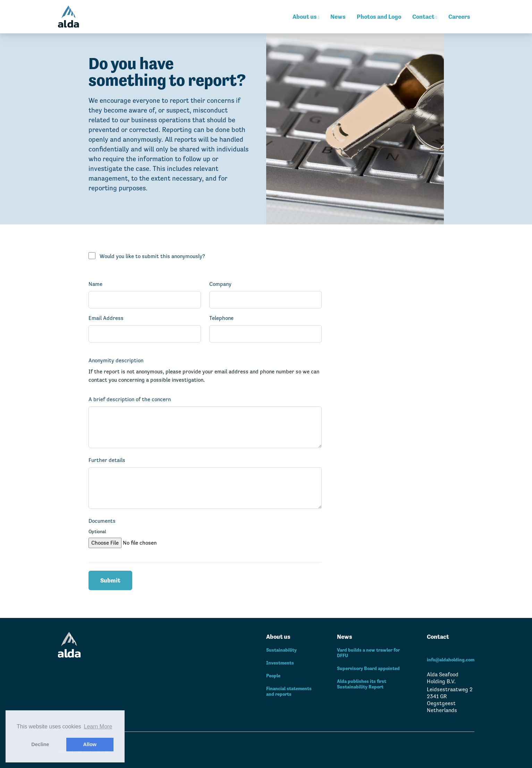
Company (220, 284)
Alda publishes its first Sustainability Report (362, 684)
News (338, 17)
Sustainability (281, 650)
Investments (280, 663)
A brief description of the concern (130, 399)
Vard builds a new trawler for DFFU (368, 653)
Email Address (106, 318)
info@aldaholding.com (451, 660)
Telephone (221, 318)
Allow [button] (90, 744)
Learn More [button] (98, 726)
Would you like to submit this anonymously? (152, 256)
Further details (107, 460)
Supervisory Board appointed (368, 668)
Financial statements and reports (289, 691)
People (273, 676)
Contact (425, 17)
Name (95, 284)
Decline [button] (40, 744)
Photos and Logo (379, 17)
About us (306, 17)
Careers (459, 17)
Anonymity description (116, 360)
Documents (102, 521)
